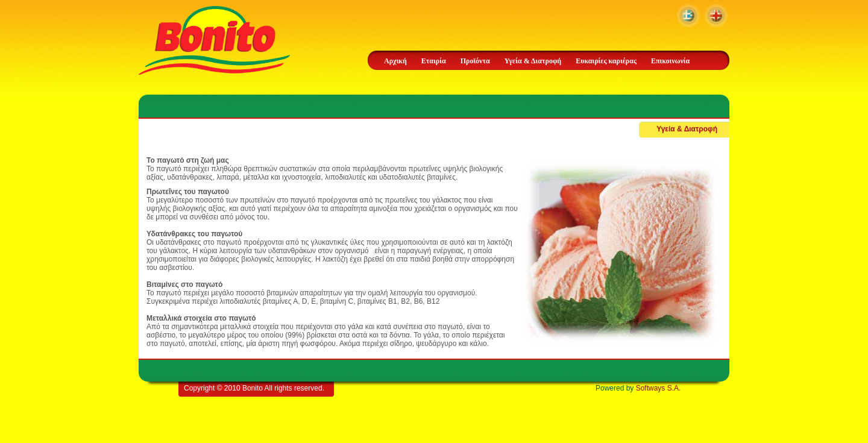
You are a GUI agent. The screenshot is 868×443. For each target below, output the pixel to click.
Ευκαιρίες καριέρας (606, 61)
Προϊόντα (475, 61)
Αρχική (395, 61)
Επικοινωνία (670, 61)
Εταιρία (434, 61)
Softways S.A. (659, 388)
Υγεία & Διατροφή (533, 61)
